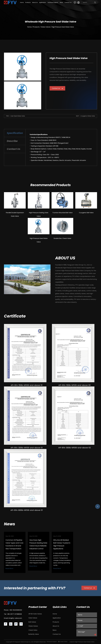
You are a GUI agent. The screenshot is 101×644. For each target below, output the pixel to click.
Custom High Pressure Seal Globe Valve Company (73, 271)
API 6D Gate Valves (35, 614)
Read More (9, 568)
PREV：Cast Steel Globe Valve (15, 116)
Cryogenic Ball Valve (86, 213)
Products (28, 2)
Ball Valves (32, 622)
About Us (35, 2)
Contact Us (68, 2)
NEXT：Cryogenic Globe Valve (85, 116)
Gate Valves (33, 618)
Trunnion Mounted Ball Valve (62, 213)
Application (43, 2)
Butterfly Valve (34, 634)
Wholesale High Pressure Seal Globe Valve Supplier (73, 268)
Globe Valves (46, 27)
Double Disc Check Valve (62, 238)
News (61, 2)
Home (22, 2)
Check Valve (33, 630)
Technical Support (53, 2)
